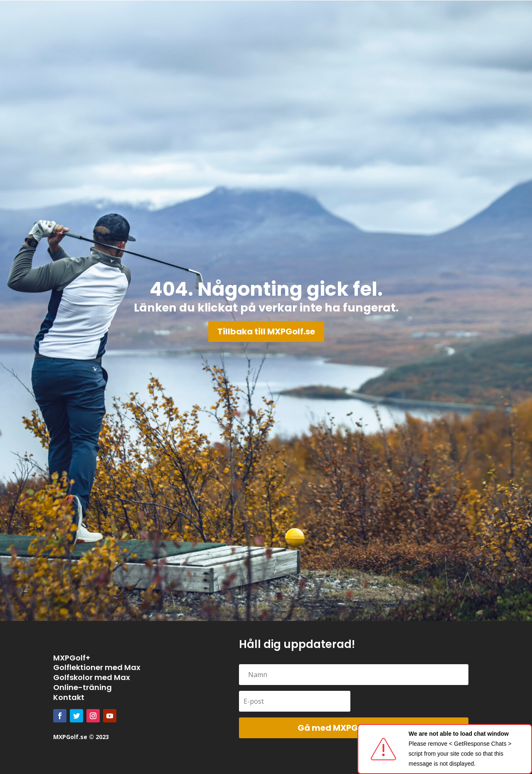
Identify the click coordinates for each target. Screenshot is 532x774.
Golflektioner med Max (97, 667)
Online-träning (83, 687)
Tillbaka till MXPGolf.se (266, 331)
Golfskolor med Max (92, 677)
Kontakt (69, 697)
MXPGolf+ (72, 658)
